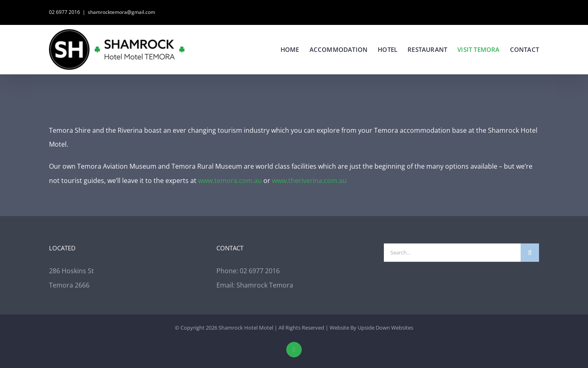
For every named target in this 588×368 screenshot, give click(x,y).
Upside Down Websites (385, 328)
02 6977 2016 (65, 12)
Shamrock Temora (265, 285)
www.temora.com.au (230, 181)
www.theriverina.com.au (309, 181)
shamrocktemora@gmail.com (121, 12)
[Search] (530, 253)
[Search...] (452, 253)
